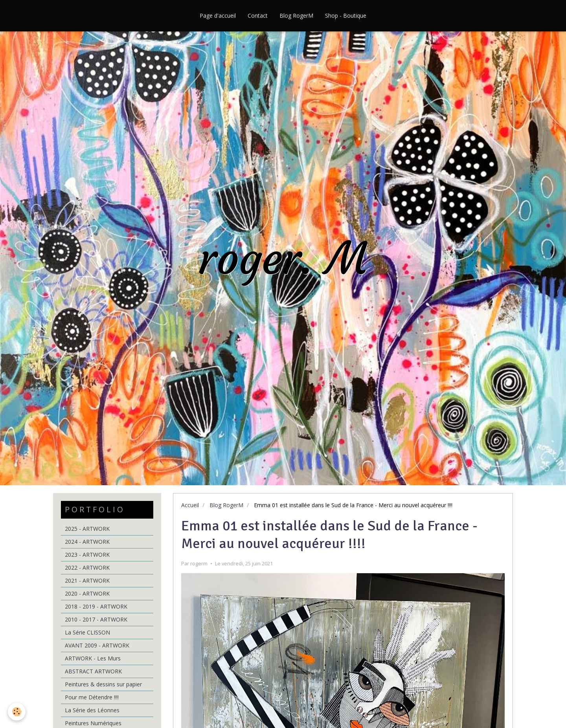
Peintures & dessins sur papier (103, 684)
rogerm (199, 564)
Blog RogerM (296, 16)
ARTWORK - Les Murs (93, 658)
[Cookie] (17, 712)
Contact (258, 16)
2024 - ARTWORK (87, 542)
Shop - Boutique (346, 16)
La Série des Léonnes (92, 710)
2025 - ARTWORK (87, 529)
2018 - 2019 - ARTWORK (96, 606)
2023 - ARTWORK (87, 555)
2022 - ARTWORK (87, 568)
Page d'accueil (218, 16)
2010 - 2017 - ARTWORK (96, 619)
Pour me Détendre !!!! (92, 697)
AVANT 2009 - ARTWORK (97, 645)
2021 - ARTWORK (87, 580)
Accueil (190, 505)
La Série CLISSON (87, 632)
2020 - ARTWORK (87, 593)
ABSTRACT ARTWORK (93, 671)
